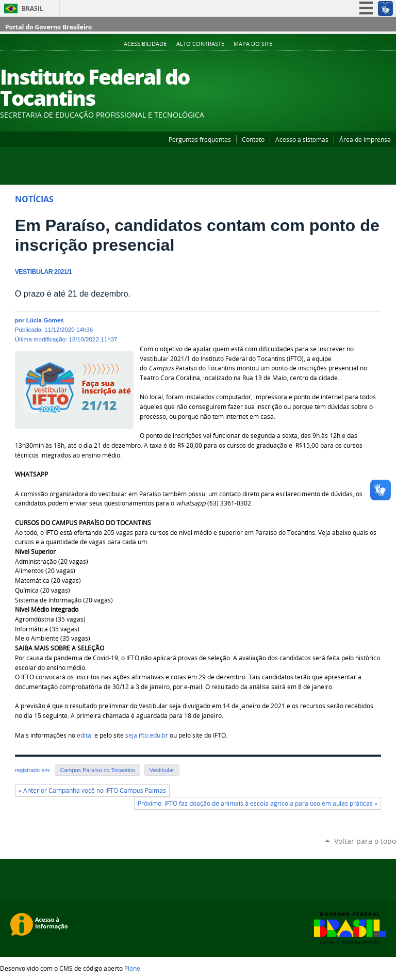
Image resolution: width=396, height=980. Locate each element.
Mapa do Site (253, 44)
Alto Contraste (200, 44)
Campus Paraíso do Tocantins (97, 770)
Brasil (32, 9)
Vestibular (162, 770)
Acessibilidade (145, 44)
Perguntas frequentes (200, 139)
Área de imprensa (365, 139)
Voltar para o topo (365, 841)
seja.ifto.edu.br (147, 735)
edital (85, 735)
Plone (132, 968)
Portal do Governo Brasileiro (48, 27)
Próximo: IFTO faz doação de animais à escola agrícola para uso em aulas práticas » (258, 803)
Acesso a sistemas (302, 139)
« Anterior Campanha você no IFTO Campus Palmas (92, 790)
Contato (253, 139)
